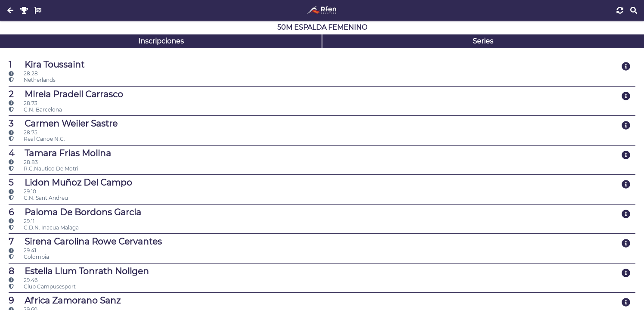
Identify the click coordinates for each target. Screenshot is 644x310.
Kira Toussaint (46, 65)
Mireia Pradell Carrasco (66, 94)
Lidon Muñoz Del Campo (70, 183)
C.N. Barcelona (35, 110)
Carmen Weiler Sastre (63, 124)
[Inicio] (322, 10)
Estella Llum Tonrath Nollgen (79, 271)
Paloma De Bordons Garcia (75, 212)
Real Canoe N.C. (37, 139)
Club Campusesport (42, 287)
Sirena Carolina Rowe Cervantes (85, 242)
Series (483, 41)
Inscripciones (161, 41)
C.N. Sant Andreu (38, 198)
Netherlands (32, 80)
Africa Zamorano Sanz (65, 301)
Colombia (29, 257)
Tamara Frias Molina (60, 153)
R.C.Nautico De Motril (44, 169)
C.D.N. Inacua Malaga (44, 228)
